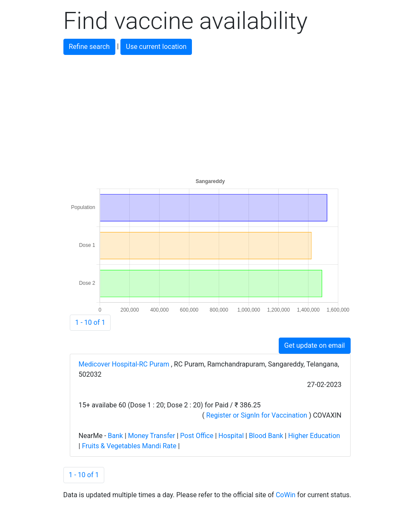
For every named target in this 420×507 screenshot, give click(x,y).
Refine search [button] (89, 47)
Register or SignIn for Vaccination (257, 415)
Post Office (197, 436)
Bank (115, 436)
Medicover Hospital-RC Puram (125, 364)
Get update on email (315, 345)
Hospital (231, 436)
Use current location (156, 47)
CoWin (286, 495)
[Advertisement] (210, 115)
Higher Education (314, 436)
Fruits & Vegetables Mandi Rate (129, 446)
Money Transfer (152, 436)
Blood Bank (266, 436)
